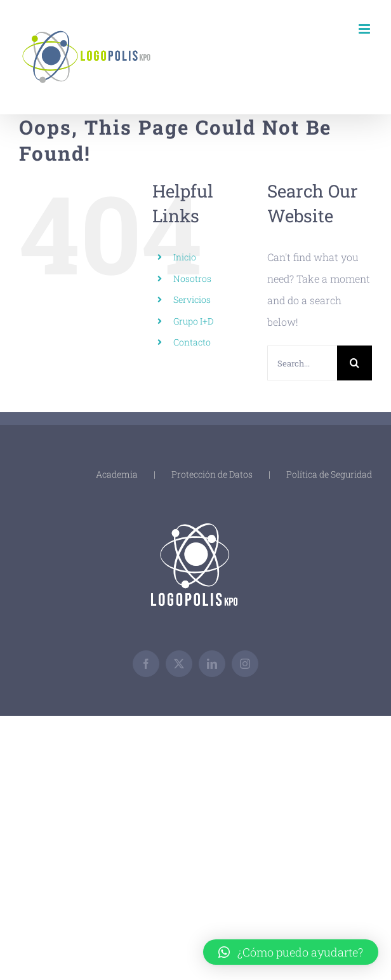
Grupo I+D (193, 321)
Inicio (185, 257)
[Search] (355, 363)
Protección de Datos (212, 474)
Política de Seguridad (329, 474)
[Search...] (302, 363)
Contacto (192, 342)
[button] (291, 952)
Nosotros (192, 279)
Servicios (192, 299)
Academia (117, 474)
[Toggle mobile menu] (365, 29)
